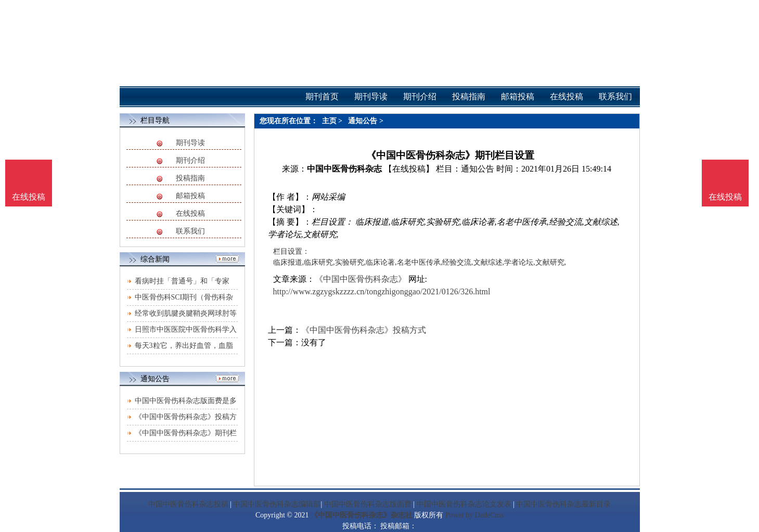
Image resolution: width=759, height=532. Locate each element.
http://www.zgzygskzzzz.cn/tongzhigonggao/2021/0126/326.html (382, 291)
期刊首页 (322, 96)
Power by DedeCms (474, 515)
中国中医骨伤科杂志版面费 (368, 504)
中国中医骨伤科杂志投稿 (188, 504)
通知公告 (363, 121)
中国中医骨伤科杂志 (344, 169)
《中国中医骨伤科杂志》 (361, 279)
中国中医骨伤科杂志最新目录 (563, 504)
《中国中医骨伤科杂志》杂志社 (362, 515)
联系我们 (190, 231)
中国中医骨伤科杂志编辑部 (277, 504)
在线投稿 (190, 213)
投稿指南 (190, 178)
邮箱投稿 (190, 196)
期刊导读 (190, 143)
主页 (329, 121)
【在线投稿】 (409, 169)
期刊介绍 (190, 160)
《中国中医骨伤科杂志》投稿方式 (364, 330)
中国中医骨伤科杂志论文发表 (464, 504)
